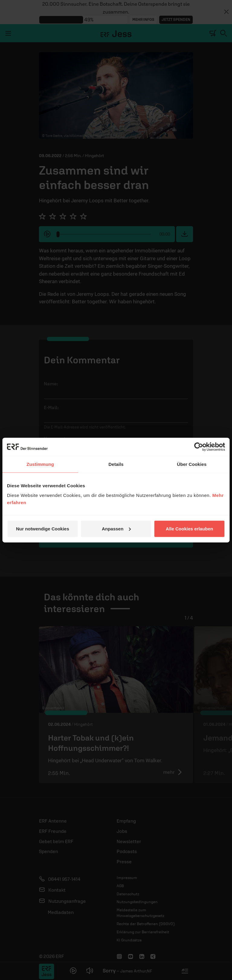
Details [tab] (116, 464)
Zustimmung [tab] (40, 464)
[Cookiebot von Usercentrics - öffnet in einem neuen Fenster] (199, 447)
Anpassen (116, 528)
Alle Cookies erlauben (190, 528)
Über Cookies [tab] (192, 464)
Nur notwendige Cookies (43, 528)
